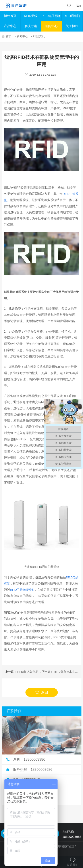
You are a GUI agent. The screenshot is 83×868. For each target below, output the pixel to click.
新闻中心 (51, 26)
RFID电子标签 (51, 16)
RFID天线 (31, 16)
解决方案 (31, 26)
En (79, 5)
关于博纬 (72, 26)
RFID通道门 (72, 16)
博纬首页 (10, 16)
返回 (41, 692)
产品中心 (10, 26)
